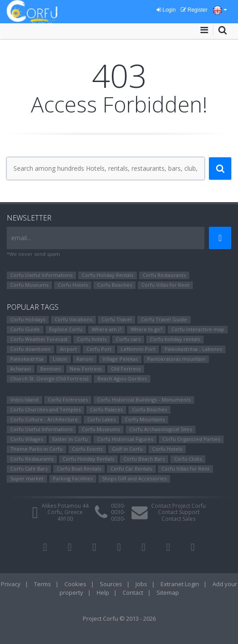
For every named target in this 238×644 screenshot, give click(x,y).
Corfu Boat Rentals (79, 469)
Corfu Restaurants (164, 275)
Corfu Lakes (101, 419)
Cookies (75, 584)
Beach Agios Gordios (122, 378)
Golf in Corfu (127, 449)
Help (103, 592)
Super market (27, 478)
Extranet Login (180, 584)
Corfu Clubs (188, 459)
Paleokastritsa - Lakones (193, 349)
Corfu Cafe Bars (29, 469)
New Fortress (86, 369)
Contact (133, 592)
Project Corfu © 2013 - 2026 (119, 618)
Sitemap (168, 592)
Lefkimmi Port (138, 349)
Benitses (50, 369)
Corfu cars (128, 339)
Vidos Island (24, 400)
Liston (60, 359)
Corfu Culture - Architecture (44, 419)
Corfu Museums (29, 285)
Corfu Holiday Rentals (108, 275)
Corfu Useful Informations (41, 275)
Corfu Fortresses (68, 400)
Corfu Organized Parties (191, 439)
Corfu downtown (30, 349)
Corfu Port (99, 349)
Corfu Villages (27, 439)
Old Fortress (126, 369)
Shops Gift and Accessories (134, 478)
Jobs (141, 584)
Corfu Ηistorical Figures (125, 439)
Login (166, 10)
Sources (111, 584)
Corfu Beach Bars (144, 459)
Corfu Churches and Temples (45, 409)
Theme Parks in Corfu (36, 449)
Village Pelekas (120, 359)
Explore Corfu (66, 329)
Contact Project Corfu (178, 506)
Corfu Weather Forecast (39, 339)
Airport (68, 349)
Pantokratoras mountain (176, 359)
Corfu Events (87, 449)
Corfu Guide (25, 329)
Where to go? (146, 329)
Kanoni (85, 359)
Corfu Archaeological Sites (161, 429)
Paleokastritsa (27, 359)
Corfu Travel (117, 319)
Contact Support (179, 512)
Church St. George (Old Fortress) (49, 378)
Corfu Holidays (28, 319)
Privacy (11, 584)
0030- (118, 506)
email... (21, 238)
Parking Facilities (73, 478)
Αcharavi (21, 369)
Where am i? (106, 329)
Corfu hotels (92, 339)
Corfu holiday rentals (175, 339)
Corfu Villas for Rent (165, 285)
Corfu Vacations (73, 319)
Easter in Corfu (70, 439)
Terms (42, 584)
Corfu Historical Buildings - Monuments (144, 400)
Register (194, 10)
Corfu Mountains (145, 419)
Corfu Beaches (115, 285)
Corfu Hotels (73, 285)
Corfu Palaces (106, 409)
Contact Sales (178, 519)
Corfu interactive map (198, 329)
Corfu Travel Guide (164, 319)
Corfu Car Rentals (131, 469)
